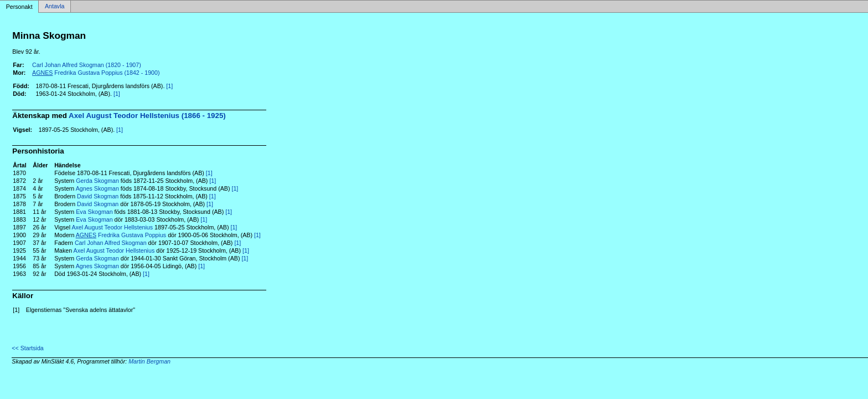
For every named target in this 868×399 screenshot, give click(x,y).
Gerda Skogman (97, 181)
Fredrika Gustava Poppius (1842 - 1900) (96, 73)
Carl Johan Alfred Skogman (111, 243)
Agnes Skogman (97, 188)
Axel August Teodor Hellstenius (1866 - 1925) (147, 116)
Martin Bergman (149, 361)
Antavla (55, 7)
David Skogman (98, 196)
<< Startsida (27, 348)
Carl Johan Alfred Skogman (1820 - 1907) (87, 65)
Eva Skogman (94, 212)
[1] (169, 86)
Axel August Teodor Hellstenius (112, 227)
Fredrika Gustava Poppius (121, 235)
